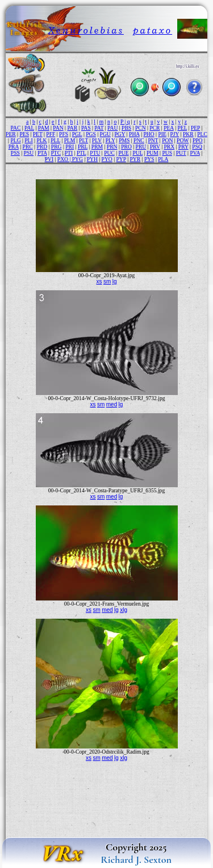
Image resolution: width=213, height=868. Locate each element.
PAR (72, 128)
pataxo (153, 30)
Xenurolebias (86, 30)
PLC (202, 134)
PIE (162, 134)
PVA (195, 153)
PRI (70, 147)
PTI (69, 153)
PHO (149, 134)
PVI (49, 159)
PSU (29, 153)
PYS (149, 159)
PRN (112, 147)
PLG (15, 140)
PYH (92, 159)
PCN (141, 128)
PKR (188, 134)
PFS (64, 134)
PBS (126, 128)
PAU (112, 128)
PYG (78, 159)
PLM (70, 140)
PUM (153, 153)
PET (38, 134)
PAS (86, 128)
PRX (169, 147)
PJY (175, 134)
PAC (16, 128)
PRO (126, 147)
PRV (155, 147)
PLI (28, 140)
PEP (195, 128)
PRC (28, 147)
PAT (99, 128)
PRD (42, 147)
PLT (83, 140)
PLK (41, 140)
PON (167, 140)
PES (24, 134)
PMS (124, 140)
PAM (44, 128)
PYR (135, 159)
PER (11, 134)
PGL (77, 134)
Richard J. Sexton (136, 859)
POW (183, 140)
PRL (83, 147)
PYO (107, 159)
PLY (110, 140)
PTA (42, 153)
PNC (139, 140)
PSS (15, 153)
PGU (105, 134)
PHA (134, 134)
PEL (182, 128)
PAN (58, 128)
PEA (169, 128)
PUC (109, 153)
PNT (153, 140)
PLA (163, 159)
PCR (154, 128)
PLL (55, 140)
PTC (56, 153)
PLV (97, 140)
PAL (29, 128)
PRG (57, 147)
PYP (121, 159)
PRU (141, 147)
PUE (124, 153)
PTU (95, 153)
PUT (181, 153)
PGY (120, 134)
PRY (183, 147)
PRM (97, 147)
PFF (51, 134)
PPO (198, 140)
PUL (137, 153)
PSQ (197, 147)
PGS (91, 134)
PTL (82, 153)
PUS (167, 153)
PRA (14, 147)
